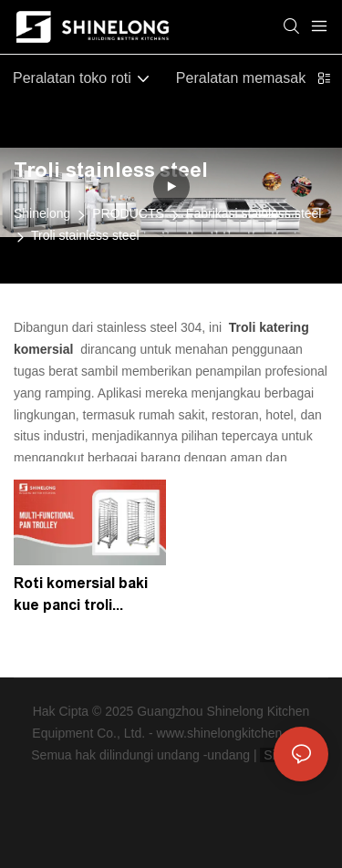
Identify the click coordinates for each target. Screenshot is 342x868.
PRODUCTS (128, 213)
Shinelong (42, 213)
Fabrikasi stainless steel (254, 213)
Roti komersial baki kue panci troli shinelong (81, 596)
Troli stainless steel (85, 235)
